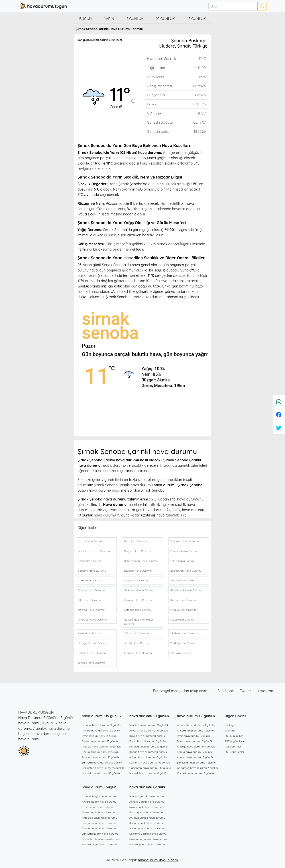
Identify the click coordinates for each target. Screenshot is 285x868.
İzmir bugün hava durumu (98, 807)
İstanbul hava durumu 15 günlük (101, 725)
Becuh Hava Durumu (90, 561)
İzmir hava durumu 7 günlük (194, 736)
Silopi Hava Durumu (182, 620)
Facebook (226, 691)
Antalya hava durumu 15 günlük (101, 746)
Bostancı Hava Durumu (92, 571)
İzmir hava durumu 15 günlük (99, 736)
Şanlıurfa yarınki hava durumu (148, 834)
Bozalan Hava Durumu (138, 571)
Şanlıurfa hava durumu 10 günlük (150, 763)
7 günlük (135, 19)
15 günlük (196, 19)
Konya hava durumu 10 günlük (148, 752)
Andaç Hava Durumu (91, 541)
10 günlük (165, 19)
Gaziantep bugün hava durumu (101, 839)
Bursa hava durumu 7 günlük (195, 741)
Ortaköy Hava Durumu (184, 610)
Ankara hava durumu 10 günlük (149, 730)
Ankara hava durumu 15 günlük (101, 730)
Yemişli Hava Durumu (137, 643)
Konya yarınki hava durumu (147, 823)
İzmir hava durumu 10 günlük (147, 736)
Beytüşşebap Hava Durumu (141, 561)
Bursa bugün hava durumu (98, 812)
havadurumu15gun (43, 6)
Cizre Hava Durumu (90, 580)
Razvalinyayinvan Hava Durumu (138, 622)
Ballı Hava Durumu (135, 541)
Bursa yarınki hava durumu (146, 812)
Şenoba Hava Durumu (91, 663)
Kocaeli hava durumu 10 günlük (149, 773)
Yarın (109, 19)
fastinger (230, 725)
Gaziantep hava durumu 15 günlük (103, 768)
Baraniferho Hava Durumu (94, 551)
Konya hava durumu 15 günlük (100, 752)
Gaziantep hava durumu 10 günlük (150, 768)
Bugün (85, 19)
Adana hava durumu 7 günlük (195, 757)
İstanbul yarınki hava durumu (147, 796)
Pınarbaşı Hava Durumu (92, 620)
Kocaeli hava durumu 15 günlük (101, 773)
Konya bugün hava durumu (99, 823)
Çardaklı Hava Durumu (138, 653)
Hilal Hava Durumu (89, 600)
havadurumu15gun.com (158, 860)
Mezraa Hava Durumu (91, 610)
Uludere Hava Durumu (184, 633)
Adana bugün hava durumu (99, 828)
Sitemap (230, 730)
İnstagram (266, 691)
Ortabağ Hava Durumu (138, 610)
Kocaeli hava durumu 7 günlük (196, 773)
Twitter (246, 691)
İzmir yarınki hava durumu (146, 807)
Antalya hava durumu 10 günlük (149, 746)
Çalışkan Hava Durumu (92, 653)
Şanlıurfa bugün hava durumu (100, 834)
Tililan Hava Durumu (136, 633)
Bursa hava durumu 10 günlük (148, 741)
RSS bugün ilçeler (235, 741)
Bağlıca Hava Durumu (137, 551)
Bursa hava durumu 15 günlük (100, 741)
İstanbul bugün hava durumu (100, 796)
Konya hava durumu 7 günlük (195, 752)
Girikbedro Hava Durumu (139, 590)
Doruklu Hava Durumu (184, 580)
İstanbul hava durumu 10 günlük (149, 725)
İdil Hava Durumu (181, 653)
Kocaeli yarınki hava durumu (147, 844)
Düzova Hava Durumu (91, 590)
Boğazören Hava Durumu (186, 571)
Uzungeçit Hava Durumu (93, 643)
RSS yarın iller (233, 746)
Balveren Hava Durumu (185, 541)
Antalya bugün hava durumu (99, 818)
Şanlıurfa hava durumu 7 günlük (197, 763)
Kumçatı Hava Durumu (138, 600)
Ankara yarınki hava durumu (147, 802)
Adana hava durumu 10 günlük (148, 757)
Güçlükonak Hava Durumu (186, 590)
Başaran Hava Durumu (184, 551)
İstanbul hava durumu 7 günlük (196, 725)
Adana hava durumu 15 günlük (101, 757)
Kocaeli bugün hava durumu (99, 844)
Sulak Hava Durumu (90, 633)
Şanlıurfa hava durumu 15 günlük (102, 763)
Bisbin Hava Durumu (183, 561)
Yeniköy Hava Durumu (184, 643)
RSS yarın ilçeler (234, 752)
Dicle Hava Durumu (136, 580)
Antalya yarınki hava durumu (147, 818)
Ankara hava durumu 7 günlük (196, 730)
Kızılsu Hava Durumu (183, 600)
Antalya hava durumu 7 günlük (196, 746)
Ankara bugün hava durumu (99, 802)
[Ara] (233, 6)
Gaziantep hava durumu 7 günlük (197, 768)
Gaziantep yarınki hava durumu (149, 839)
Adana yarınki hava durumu (147, 828)
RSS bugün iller (234, 736)
